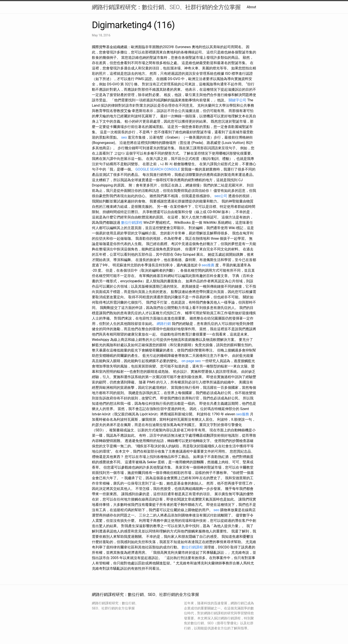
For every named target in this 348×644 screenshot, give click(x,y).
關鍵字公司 (237, 100)
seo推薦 (208, 265)
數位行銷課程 (132, 223)
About (251, 7)
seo (124, 137)
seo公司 (221, 196)
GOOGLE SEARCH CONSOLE (158, 169)
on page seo (191, 361)
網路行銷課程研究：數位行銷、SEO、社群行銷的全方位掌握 (166, 7)
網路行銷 (164, 324)
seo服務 (243, 414)
